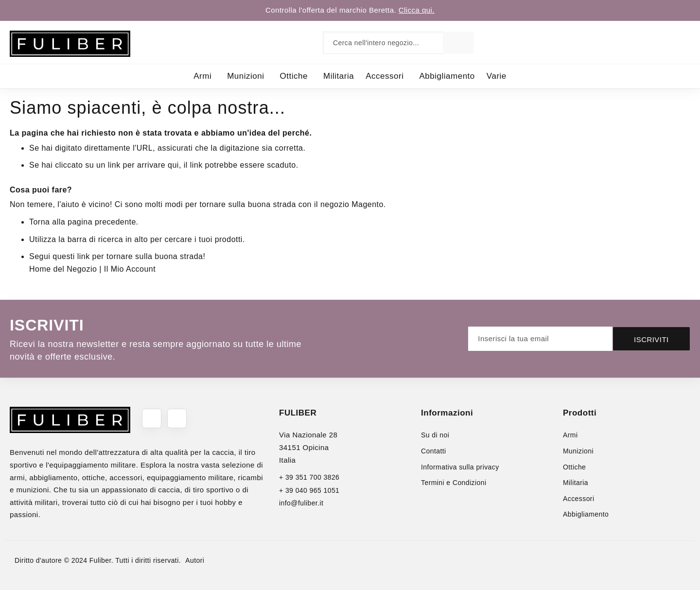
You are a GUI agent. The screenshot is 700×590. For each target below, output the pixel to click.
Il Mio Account (130, 269)
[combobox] (385, 43)
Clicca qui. (417, 10)
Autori (195, 560)
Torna (39, 222)
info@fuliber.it (301, 503)
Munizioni (578, 451)
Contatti (434, 451)
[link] (663, 42)
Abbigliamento (586, 514)
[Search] (458, 43)
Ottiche (574, 467)
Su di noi (435, 435)
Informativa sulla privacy (460, 467)
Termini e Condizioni (454, 483)
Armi (570, 435)
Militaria (576, 483)
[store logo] (70, 44)
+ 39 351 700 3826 (309, 477)
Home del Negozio (63, 269)
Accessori (578, 499)
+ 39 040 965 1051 (309, 490)
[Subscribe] (651, 339)
